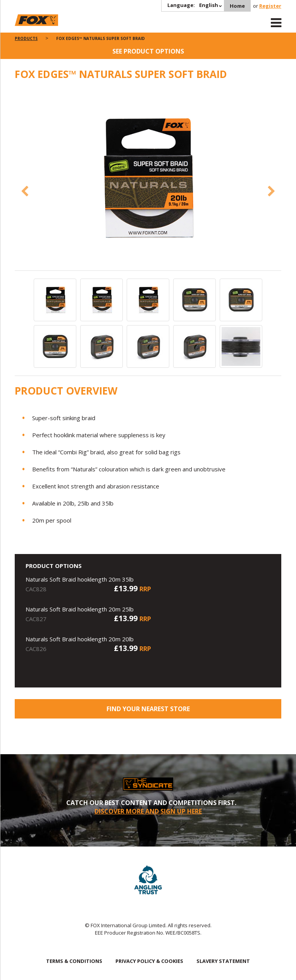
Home (237, 6)
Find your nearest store (148, 709)
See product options (148, 51)
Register (270, 6)
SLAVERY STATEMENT (223, 961)
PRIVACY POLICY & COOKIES (149, 961)
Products (26, 38)
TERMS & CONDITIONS (74, 961)
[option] (148, 179)
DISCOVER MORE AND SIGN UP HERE (148, 811)
